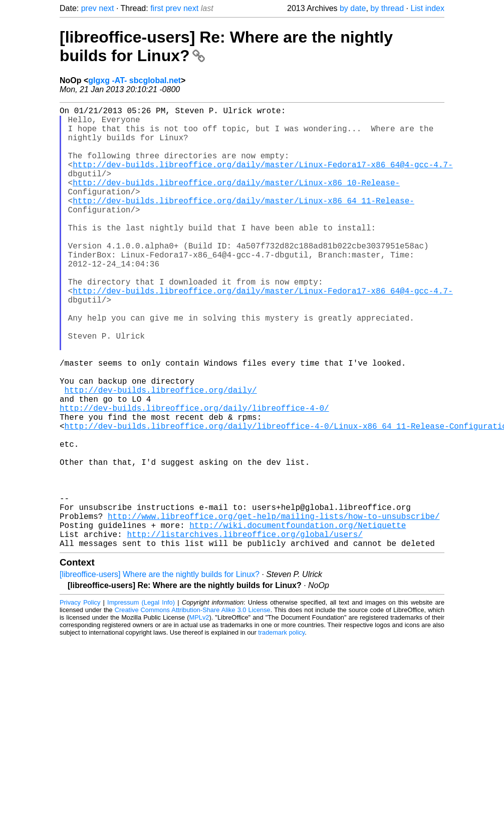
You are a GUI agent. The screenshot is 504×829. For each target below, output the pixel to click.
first (157, 8)
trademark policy (281, 731)
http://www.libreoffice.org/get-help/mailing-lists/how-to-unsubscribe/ (274, 608)
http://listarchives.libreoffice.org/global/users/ (244, 630)
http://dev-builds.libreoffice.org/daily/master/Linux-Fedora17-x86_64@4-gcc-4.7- (263, 178)
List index (427, 8)
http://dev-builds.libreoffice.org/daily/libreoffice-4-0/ (194, 476)
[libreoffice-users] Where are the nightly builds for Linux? (160, 672)
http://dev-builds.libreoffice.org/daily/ (161, 454)
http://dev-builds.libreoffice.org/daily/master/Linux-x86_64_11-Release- (243, 222)
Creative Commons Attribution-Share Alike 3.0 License (193, 708)
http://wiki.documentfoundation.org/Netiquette (298, 619)
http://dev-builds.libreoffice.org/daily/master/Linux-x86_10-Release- (236, 200)
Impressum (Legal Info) (141, 701)
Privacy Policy (80, 701)
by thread (387, 8)
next (106, 8)
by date (353, 8)
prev (89, 8)
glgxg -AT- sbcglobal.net (135, 80)
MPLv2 (199, 716)
